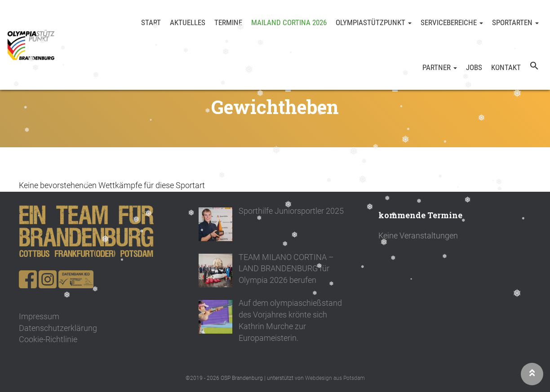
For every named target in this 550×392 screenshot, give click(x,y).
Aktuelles (188, 22)
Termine (228, 22)
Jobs (474, 67)
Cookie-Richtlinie (48, 339)
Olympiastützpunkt (374, 22)
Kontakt (506, 67)
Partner (440, 67)
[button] (534, 67)
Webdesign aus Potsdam (335, 378)
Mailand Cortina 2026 (289, 22)
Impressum (39, 316)
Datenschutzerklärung (58, 328)
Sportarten (515, 22)
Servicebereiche (452, 22)
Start (151, 22)
